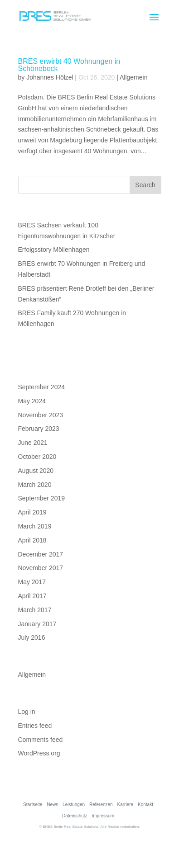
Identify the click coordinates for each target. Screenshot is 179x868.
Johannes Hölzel (50, 77)
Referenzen (101, 804)
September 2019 (42, 498)
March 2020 (35, 485)
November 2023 (41, 415)
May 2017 (32, 582)
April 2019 (32, 512)
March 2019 (35, 526)
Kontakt (145, 804)
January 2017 (37, 624)
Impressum (103, 816)
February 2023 (39, 429)
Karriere (126, 804)
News (52, 804)
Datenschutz (75, 816)
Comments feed (41, 740)
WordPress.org (39, 753)
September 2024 (42, 387)
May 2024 (32, 401)
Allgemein (133, 77)
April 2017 (32, 596)
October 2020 (37, 457)
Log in (27, 712)
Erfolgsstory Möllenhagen (54, 250)
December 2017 (41, 554)
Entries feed (35, 726)
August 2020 (36, 471)
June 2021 (33, 443)
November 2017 (41, 568)
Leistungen (74, 804)
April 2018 (32, 540)
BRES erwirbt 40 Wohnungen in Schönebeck (69, 65)
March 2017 (35, 610)
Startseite (33, 804)
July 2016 (32, 637)
